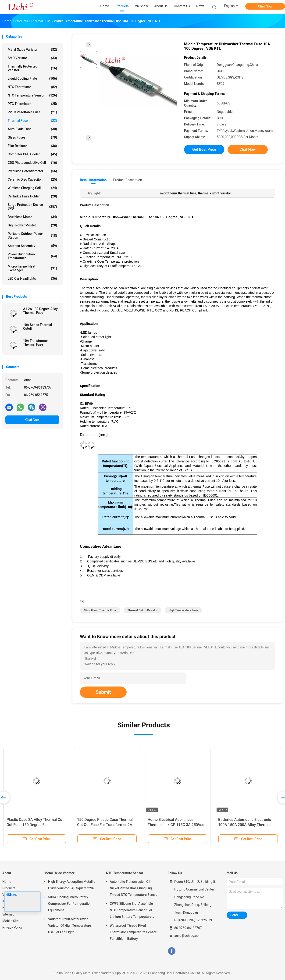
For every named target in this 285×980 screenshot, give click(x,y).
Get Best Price (204, 149)
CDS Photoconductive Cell (32, 163)
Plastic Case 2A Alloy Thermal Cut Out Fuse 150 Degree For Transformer (35, 825)
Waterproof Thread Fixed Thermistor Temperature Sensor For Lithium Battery (133, 932)
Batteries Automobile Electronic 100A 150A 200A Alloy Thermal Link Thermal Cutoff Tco (245, 825)
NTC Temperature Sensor (32, 95)
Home (7, 882)
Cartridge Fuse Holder (32, 196)
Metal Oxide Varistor (32, 50)
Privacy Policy (12, 927)
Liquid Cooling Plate (32, 79)
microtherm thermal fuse (100, 610)
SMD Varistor (32, 58)
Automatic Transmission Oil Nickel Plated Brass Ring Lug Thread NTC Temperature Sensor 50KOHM (134, 889)
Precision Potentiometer (32, 171)
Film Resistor (32, 146)
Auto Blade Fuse (32, 129)
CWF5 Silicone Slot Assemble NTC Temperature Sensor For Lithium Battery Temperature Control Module (131, 911)
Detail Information (93, 180)
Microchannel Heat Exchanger (32, 268)
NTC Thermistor (32, 87)
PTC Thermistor (32, 104)
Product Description (127, 180)
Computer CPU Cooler (32, 154)
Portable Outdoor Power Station (32, 236)
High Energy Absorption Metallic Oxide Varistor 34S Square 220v (72, 885)
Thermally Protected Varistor (32, 68)
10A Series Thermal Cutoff (37, 327)
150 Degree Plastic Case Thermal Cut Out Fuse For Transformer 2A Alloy (105, 825)
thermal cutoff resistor (143, 610)
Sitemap (8, 914)
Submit (103, 692)
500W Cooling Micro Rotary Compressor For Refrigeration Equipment (70, 904)
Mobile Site (11, 921)
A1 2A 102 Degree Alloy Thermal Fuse (40, 311)
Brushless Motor (32, 217)
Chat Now (265, 6)
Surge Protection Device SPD (32, 207)
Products (9, 888)
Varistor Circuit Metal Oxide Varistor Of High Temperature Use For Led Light (69, 926)
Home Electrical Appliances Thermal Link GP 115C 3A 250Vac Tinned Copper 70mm (176, 825)
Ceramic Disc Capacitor (32, 179)
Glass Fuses (32, 137)
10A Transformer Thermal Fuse (36, 343)
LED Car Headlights (32, 279)
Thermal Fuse (32, 121)
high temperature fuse (183, 610)
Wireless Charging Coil (32, 188)
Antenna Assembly (32, 246)
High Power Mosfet (32, 225)
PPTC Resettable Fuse (32, 112)
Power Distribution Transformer (32, 256)
